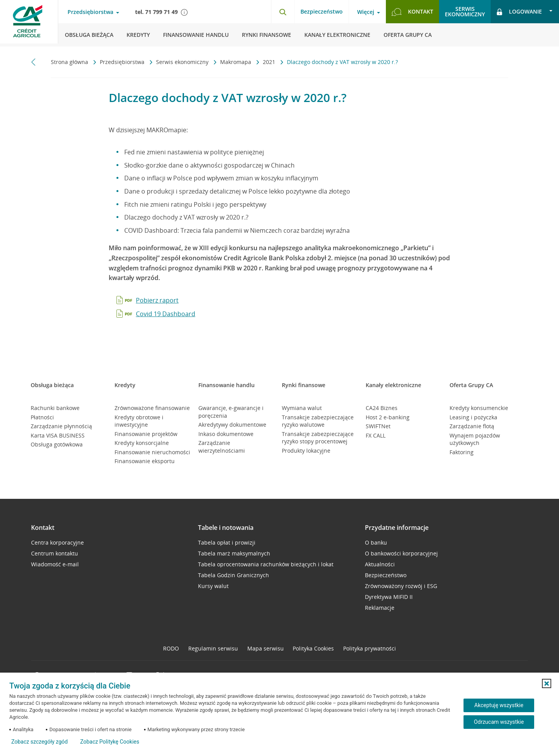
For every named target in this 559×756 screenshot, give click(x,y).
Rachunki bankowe (55, 408)
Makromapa (236, 62)
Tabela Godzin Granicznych (233, 575)
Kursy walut (213, 586)
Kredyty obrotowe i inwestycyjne (139, 421)
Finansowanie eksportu (145, 461)
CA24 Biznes (382, 408)
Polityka (313, 648)
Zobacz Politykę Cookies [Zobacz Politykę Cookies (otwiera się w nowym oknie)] (109, 742)
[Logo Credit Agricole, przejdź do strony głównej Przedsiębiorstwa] (29, 23)
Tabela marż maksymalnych (234, 553)
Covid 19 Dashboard (166, 314)
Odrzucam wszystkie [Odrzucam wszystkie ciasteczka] (499, 722)
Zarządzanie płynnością (61, 426)
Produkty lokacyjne (306, 451)
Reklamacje (380, 608)
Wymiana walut (302, 408)
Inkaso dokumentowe (226, 434)
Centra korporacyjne (57, 542)
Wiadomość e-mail (55, 564)
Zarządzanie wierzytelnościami (222, 447)
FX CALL (376, 435)
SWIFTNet (378, 426)
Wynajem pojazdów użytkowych (475, 439)
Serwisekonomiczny (465, 11)
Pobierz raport (157, 300)
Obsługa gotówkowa (57, 444)
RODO (171, 648)
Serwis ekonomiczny (183, 62)
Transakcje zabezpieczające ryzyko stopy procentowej (318, 438)
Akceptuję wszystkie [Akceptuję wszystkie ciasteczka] (499, 705)
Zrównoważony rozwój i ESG (401, 586)
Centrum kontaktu (55, 553)
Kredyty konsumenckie (479, 408)
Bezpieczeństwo (322, 11)
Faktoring (462, 452)
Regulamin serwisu (213, 648)
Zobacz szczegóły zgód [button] (39, 742)
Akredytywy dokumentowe (232, 425)
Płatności (42, 417)
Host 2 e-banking (388, 417)
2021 (270, 62)
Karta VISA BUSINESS (58, 435)
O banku (376, 542)
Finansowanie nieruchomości (152, 452)
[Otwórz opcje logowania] (525, 12)
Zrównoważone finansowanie (152, 408)
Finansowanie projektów (146, 434)
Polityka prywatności (370, 648)
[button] (547, 683)
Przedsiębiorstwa (123, 62)
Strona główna (70, 62)
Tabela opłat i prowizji (227, 542)
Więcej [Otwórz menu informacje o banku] (366, 12)
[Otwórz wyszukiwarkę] (283, 12)
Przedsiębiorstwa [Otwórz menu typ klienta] (90, 12)
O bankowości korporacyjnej (401, 553)
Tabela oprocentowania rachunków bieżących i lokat (266, 564)
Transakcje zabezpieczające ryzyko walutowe (318, 421)
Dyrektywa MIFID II (389, 597)
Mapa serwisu (266, 648)
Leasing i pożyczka (473, 417)
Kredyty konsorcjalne (142, 443)
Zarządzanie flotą (472, 426)
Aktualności (380, 564)
